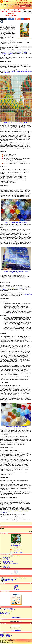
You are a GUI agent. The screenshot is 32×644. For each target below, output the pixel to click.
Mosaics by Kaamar (16, 574)
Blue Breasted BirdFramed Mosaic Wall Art (16, 545)
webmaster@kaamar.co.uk (10, 640)
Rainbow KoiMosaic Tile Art (7, 567)
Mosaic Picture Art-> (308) (7, 609)
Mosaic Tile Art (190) (6, 611)
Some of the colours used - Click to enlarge (16, 222)
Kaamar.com (29, 294)
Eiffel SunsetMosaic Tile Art (7, 559)
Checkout (29, 6)
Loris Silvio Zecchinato (26, 71)
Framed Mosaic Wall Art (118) (8, 610)
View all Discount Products (16, 552)
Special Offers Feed (16, 550)
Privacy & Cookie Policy (6, 635)
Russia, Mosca (15, 71)
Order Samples (11, 314)
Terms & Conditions (5, 637)
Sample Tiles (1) (4, 615)
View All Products (16, 617)
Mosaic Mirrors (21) (5, 614)
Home (2, 10)
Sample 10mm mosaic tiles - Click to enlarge (16, 426)
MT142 (24, 10)
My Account (28, 5)
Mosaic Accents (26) (5, 612)
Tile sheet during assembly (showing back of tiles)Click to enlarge (16, 272)
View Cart (22, 6)
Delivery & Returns (5, 634)
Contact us (3, 638)
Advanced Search (16, 630)
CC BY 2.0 (6, 72)
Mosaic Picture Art (9, 10)
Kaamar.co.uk (7, 2)
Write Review (16, 589)
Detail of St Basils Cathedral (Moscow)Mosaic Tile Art (25, 38)
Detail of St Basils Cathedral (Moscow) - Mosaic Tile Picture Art (16, 122)
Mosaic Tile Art (18, 10)
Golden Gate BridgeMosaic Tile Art (8, 562)
